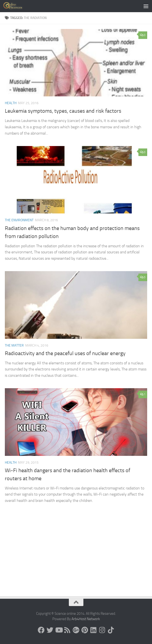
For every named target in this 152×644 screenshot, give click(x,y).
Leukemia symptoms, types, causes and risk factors (63, 111)
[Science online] (41, 630)
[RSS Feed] (67, 630)
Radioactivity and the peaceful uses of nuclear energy (65, 353)
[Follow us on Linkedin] (94, 630)
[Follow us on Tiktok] (111, 630)
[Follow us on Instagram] (102, 630)
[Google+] (76, 630)
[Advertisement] (76, 560)
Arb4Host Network (86, 619)
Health (11, 103)
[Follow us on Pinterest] (85, 630)
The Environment (19, 220)
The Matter (14, 345)
